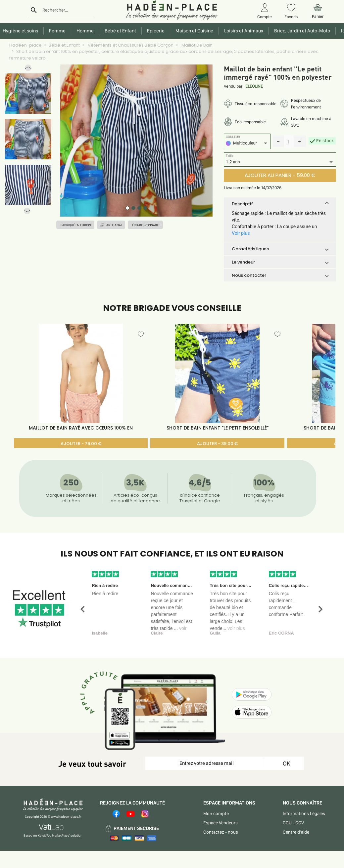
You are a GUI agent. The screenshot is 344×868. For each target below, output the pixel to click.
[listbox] (247, 144)
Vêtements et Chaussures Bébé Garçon (130, 45)
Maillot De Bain (197, 45)
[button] (28, 69)
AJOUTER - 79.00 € (81, 444)
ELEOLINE (254, 86)
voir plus (236, 628)
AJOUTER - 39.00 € (217, 444)
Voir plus (241, 233)
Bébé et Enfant (64, 45)
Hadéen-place (25, 45)
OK (286, 763)
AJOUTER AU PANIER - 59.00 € (280, 175)
